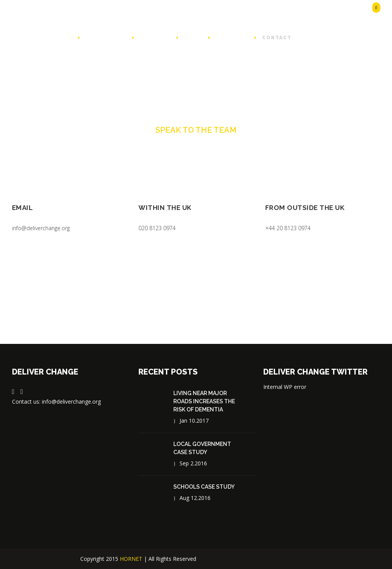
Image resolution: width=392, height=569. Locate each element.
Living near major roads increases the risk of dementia (204, 401)
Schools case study (204, 487)
